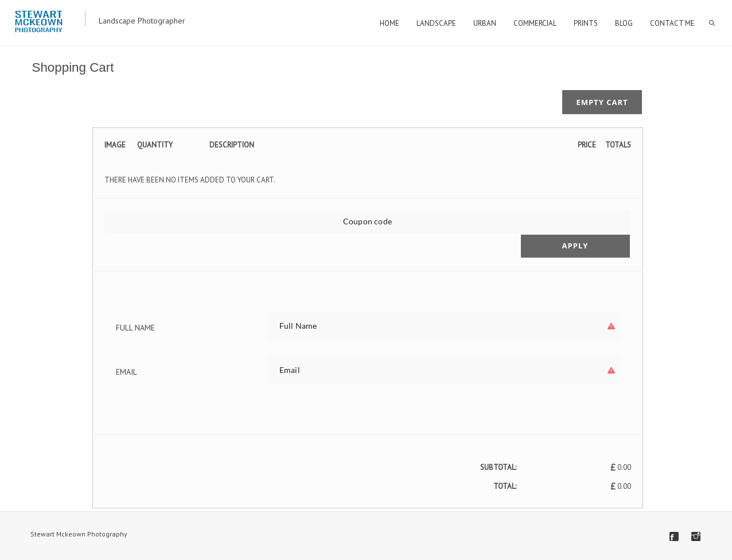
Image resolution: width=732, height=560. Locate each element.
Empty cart (602, 102)
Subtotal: (498, 467)
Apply (575, 246)
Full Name (135, 328)
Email (126, 372)
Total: (505, 486)
